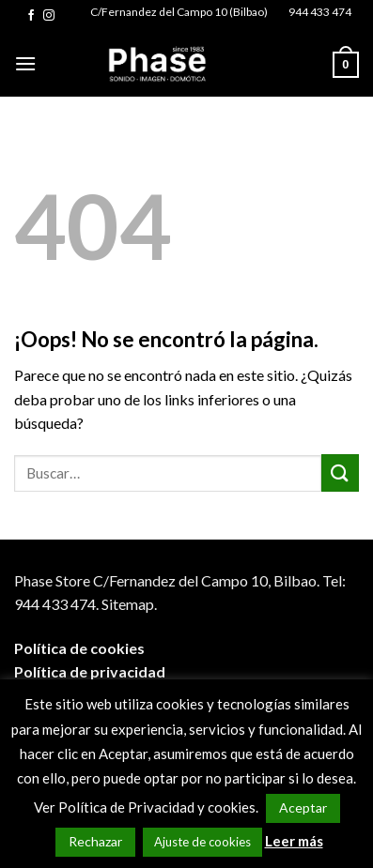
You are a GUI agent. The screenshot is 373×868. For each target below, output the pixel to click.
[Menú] (25, 63)
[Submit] (340, 472)
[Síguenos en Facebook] (31, 16)
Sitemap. (129, 604)
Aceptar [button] (303, 807)
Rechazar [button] (95, 841)
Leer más (294, 841)
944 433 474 (320, 12)
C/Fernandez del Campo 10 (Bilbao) (179, 12)
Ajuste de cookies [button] (202, 842)
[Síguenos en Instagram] (49, 16)
